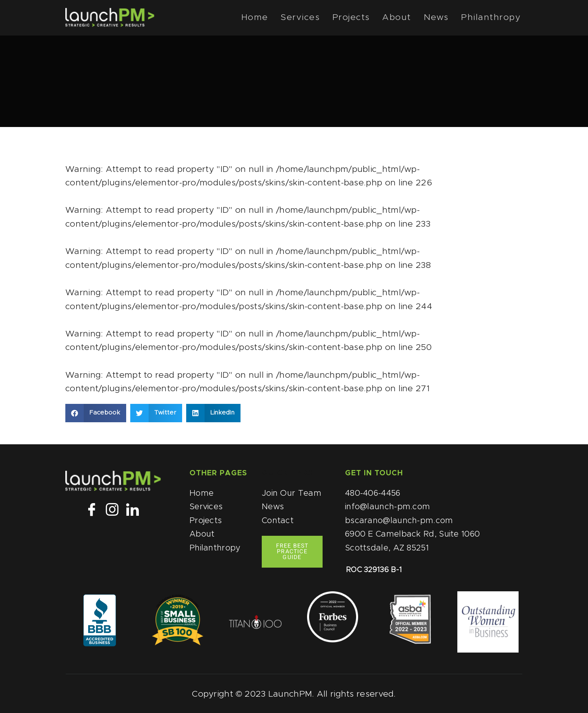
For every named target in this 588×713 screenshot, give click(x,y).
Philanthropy (493, 18)
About (404, 18)
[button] (96, 413)
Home (268, 18)
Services (312, 18)
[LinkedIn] (133, 510)
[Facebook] (91, 510)
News (440, 18)
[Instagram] (112, 510)
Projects (360, 18)
